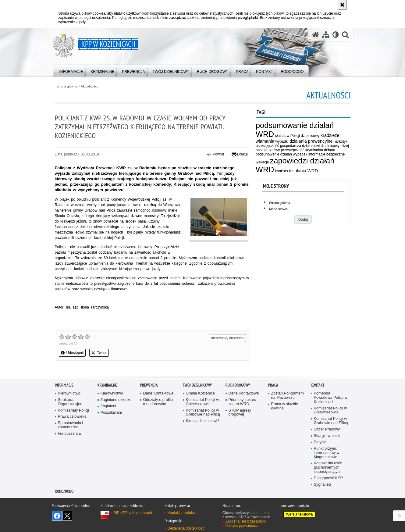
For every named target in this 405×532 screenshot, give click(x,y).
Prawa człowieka (72, 417)
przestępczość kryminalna (302, 150)
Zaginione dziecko (116, 400)
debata (330, 150)
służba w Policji (288, 136)
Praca (273, 385)
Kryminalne (107, 385)
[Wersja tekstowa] (336, 35)
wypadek (300, 154)
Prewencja (149, 385)
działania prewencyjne (311, 141)
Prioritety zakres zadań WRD (242, 402)
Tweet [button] (99, 353)
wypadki (282, 141)
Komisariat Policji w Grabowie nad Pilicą (203, 413)
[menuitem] (71, 70)
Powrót (215, 154)
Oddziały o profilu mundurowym (158, 402)
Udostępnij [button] (72, 353)
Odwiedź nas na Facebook (57, 516)
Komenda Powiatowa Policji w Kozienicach (331, 398)
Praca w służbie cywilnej (285, 406)
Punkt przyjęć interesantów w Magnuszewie (327, 453)
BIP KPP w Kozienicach (133, 513)
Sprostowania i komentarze (71, 425)
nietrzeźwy (271, 150)
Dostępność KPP (328, 478)
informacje (317, 154)
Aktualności (89, 86)
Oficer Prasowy (327, 429)
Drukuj (240, 154)
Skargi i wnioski (327, 436)
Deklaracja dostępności (187, 528)
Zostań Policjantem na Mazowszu (288, 396)
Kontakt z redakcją (183, 513)
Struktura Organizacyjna (70, 402)
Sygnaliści (323, 485)
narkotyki (341, 141)
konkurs (282, 171)
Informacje (64, 385)
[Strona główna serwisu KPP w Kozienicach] (316, 35)
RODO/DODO (64, 491)
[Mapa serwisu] (326, 35)
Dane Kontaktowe (158, 393)
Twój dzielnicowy (197, 385)
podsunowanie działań (274, 154)
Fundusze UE (70, 434)
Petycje (320, 442)
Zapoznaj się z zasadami (246, 521)
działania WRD (303, 171)
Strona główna (67, 86)
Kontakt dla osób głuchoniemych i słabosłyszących (328, 468)
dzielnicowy (310, 136)
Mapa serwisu (279, 209)
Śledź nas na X (67, 516)
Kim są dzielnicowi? (203, 421)
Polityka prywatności (242, 526)
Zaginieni (108, 406)
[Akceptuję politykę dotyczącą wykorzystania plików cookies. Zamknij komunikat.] (342, 5)
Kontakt (318, 385)
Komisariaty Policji (73, 411)
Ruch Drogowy (238, 385)
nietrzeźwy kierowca (227, 338)
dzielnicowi (311, 146)
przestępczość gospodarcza (278, 146)
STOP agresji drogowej (240, 413)
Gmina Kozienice (200, 393)
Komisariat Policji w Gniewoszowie (202, 402)
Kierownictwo (69, 393)
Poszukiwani (111, 413)
